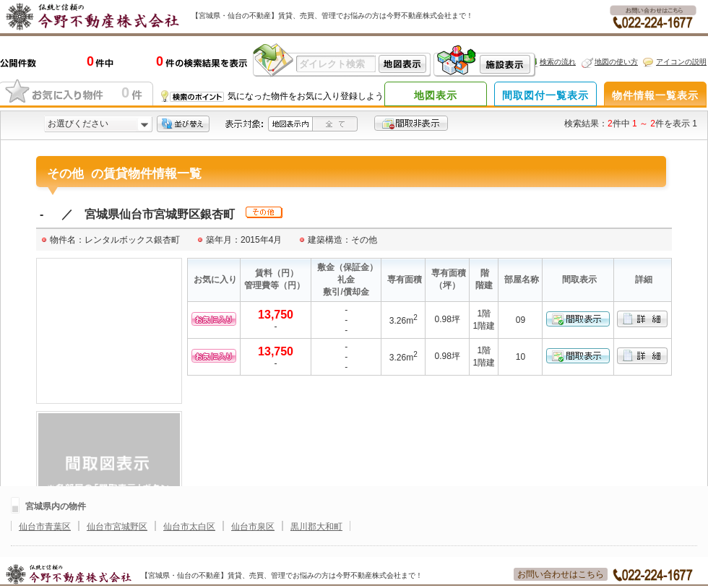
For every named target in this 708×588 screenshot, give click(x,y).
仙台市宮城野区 (117, 527)
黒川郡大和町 (316, 527)
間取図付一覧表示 (545, 95)
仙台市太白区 (189, 527)
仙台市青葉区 (45, 527)
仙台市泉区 (253, 527)
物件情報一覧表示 (655, 95)
